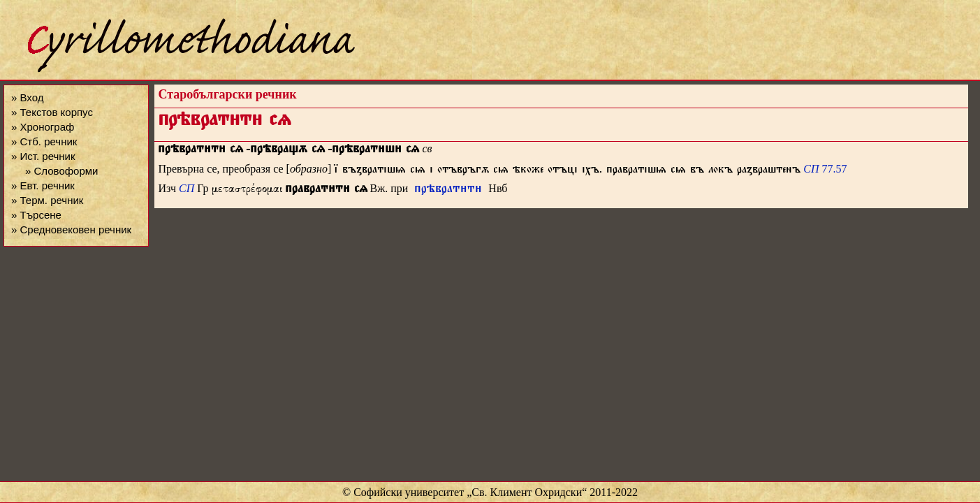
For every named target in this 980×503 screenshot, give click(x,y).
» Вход (27, 97)
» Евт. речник (43, 185)
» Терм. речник (47, 200)
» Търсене (36, 215)
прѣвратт (448, 190)
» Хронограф (43, 127)
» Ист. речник (43, 156)
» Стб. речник (44, 141)
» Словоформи (61, 171)
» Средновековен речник (71, 229)
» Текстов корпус (52, 112)
